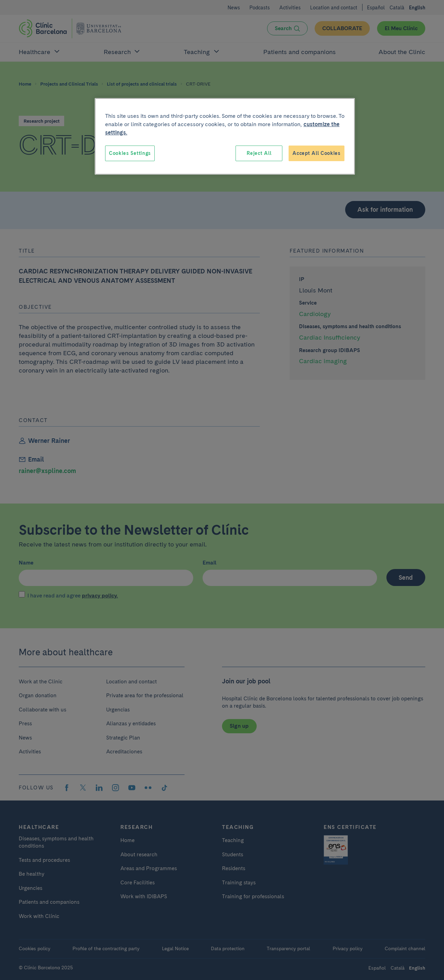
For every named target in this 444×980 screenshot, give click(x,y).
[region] (225, 137)
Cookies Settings (130, 153)
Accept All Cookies (317, 153)
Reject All (259, 153)
